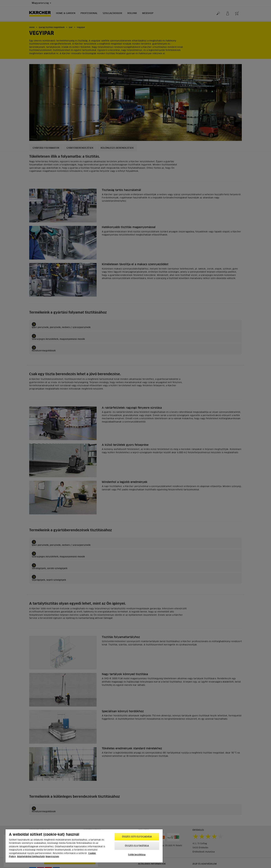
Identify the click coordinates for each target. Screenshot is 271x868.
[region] (84, 846)
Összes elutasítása (137, 846)
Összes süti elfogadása (137, 837)
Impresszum (52, 857)
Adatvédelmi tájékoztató (31, 857)
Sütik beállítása (137, 855)
